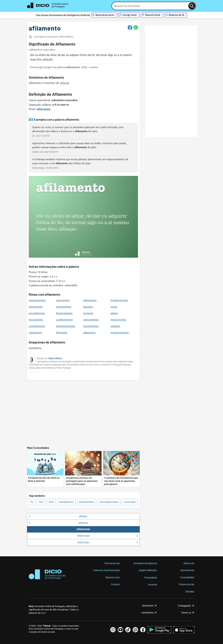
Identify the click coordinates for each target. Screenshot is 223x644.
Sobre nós (189, 563)
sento (114, 307)
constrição (130, 502)
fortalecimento (119, 300)
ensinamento (91, 326)
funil (51, 502)
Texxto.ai (186, 613)
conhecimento (64, 320)
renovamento (91, 320)
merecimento (118, 320)
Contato (115, 584)
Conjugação (184, 606)
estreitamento (87, 502)
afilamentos (44, 109)
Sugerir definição (148, 570)
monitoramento (120, 333)
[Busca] (192, 6)
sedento (115, 326)
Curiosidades (187, 577)
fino (41, 502)
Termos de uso (112, 563)
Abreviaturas (187, 570)
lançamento (36, 307)
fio (32, 502)
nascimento (63, 300)
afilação (65, 83)
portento (88, 313)
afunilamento (66, 502)
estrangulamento (109, 502)
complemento (37, 326)
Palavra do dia (187, 584)
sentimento (35, 333)
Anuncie (153, 585)
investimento (64, 307)
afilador (58, 516)
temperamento (37, 300)
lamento (88, 307)
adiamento (89, 333)
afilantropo (108, 542)
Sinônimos (148, 606)
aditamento (90, 300)
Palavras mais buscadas (107, 570)
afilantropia (107, 536)
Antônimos (148, 613)
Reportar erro (113, 577)
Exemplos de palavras (145, 563)
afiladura (59, 523)
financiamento (64, 313)
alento (114, 313)
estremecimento (66, 326)
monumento (36, 320)
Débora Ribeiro (55, 358)
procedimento (37, 313)
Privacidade (151, 578)
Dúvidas (190, 592)
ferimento (62, 333)
